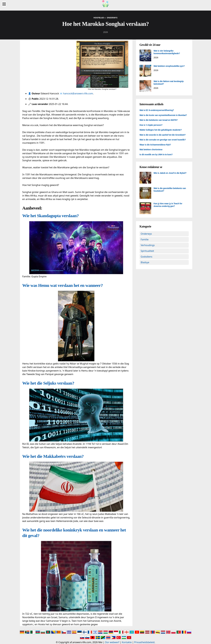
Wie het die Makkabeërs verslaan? (53, 456)
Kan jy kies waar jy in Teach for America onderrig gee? (168, 205)
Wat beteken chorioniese (151, 150)
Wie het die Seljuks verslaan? (48, 383)
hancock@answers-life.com (78, 93)
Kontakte (127, 642)
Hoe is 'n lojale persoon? (151, 125)
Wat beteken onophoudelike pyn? (169, 66)
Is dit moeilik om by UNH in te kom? (156, 155)
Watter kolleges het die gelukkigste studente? (161, 130)
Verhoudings (148, 245)
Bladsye (145, 262)
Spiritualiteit (147, 251)
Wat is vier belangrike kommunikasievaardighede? (167, 52)
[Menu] (4, 4)
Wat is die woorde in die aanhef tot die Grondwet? (162, 135)
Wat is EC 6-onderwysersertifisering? (157, 110)
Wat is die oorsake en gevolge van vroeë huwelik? (163, 140)
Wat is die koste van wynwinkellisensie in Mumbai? (163, 115)
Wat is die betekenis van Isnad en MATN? (159, 120)
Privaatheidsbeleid (144, 642)
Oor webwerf (112, 642)
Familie (145, 239)
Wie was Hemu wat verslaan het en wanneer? (62, 285)
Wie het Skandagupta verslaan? (50, 216)
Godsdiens (146, 257)
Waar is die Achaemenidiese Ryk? (155, 145)
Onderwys (146, 234)
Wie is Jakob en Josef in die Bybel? (170, 173)
